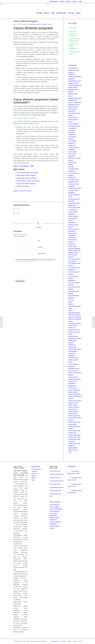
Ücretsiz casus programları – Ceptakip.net (72, 383)
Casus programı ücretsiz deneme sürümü (73, 120)
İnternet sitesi (42, 253)
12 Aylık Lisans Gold (55, 491)
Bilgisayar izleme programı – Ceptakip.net (74, 46)
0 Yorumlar (25, 24)
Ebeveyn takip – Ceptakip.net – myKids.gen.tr (73, 235)
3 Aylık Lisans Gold (55, 478)
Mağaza (70, 304)
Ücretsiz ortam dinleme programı (26, 184)
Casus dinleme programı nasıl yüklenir (25, 118)
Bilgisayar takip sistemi (75, 98)
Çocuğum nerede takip (75, 188)
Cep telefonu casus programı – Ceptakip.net (74, 175)
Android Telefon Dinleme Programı (26, 175)
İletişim (68, 2)
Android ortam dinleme (23, 186)
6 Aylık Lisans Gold (55, 484)
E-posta (40, 247)
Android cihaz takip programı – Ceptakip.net (74, 72)
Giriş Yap (62, 2)
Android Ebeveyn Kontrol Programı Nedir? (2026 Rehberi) (56, 507)
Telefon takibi (73, 28)
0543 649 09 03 (54, 2)
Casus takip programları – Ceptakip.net (72, 133)
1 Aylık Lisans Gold (55, 471)
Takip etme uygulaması (75, 317)
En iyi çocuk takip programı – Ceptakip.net (73, 278)
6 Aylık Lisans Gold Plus (56, 487)
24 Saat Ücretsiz (73, 68)
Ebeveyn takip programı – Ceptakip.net (72, 242)
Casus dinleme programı (25, 191)
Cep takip (44, 24)
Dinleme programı (73, 216)
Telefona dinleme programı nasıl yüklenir (28, 181)
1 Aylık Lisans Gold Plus (56, 474)
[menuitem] (54, 2)
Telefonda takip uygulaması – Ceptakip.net (73, 353)
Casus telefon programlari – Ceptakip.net (72, 143)
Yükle (80, 2)
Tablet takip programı (74, 313)
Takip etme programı (74, 315)
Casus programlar (73, 124)
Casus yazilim (72, 152)
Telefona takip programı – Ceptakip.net (72, 343)
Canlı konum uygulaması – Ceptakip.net (73, 33)
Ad (39, 241)
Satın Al (75, 2)
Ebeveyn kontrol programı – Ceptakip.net (73, 220)
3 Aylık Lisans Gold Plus (56, 481)
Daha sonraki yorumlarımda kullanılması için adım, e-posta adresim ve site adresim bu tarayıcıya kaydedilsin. (36, 261)
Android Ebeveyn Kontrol (35, 24)
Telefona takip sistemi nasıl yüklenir (27, 178)
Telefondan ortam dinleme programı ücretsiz (73, 360)
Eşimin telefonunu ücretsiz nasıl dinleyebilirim (55, 513)
